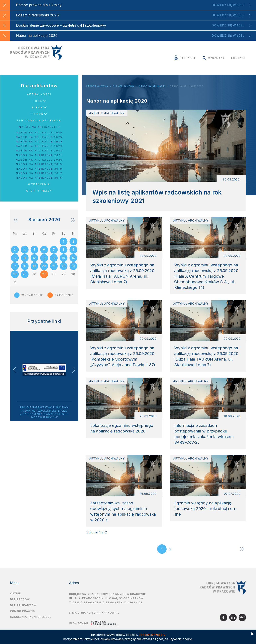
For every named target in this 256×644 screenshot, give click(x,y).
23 (73, 267)
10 (15, 259)
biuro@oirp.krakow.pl (100, 620)
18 (25, 267)
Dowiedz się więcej (228, 5)
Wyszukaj (214, 58)
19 (34, 267)
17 (15, 267)
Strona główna (97, 86)
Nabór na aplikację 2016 (39, 178)
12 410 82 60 (105, 610)
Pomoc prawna (22, 618)
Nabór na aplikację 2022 (39, 151)
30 (73, 275)
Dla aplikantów (123, 86)
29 (64, 275)
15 (64, 259)
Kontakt (239, 58)
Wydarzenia (39, 184)
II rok (38, 107)
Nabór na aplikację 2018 (39, 169)
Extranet (185, 58)
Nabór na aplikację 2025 (39, 137)
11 (25, 259)
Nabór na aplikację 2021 (39, 155)
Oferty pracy (39, 191)
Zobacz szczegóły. (152, 635)
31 (15, 284)
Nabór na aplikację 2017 (39, 173)
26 (34, 275)
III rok (38, 114)
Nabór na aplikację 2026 (39, 133)
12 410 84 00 (83, 610)
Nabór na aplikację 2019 (39, 164)
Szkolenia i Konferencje (31, 624)
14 (54, 259)
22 (64, 267)
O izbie (15, 601)
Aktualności (39, 94)
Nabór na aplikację (152, 86)
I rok (38, 101)
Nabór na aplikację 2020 (187, 86)
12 (34, 259)
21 (54, 267)
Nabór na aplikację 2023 (39, 146)
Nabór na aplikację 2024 (39, 142)
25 (25, 275)
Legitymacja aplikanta (39, 120)
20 (44, 267)
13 (44, 259)
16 (73, 259)
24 (15, 275)
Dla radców (20, 607)
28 (54, 275)
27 (44, 275)
